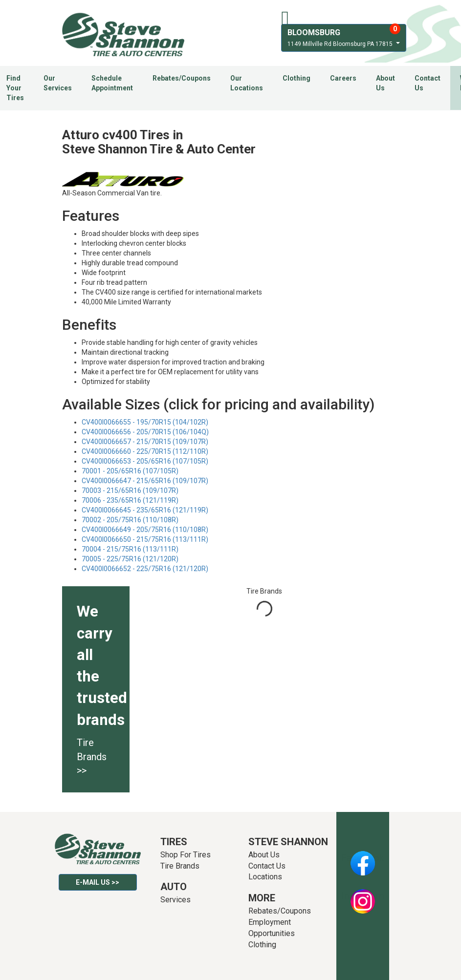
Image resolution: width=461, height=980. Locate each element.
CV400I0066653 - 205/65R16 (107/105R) (145, 461)
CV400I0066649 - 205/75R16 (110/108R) (145, 530)
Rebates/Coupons (182, 78)
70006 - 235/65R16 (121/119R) (130, 500)
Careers (343, 78)
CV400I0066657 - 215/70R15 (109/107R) (145, 442)
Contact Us (428, 83)
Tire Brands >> (92, 756)
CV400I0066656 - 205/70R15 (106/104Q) (145, 432)
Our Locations (247, 83)
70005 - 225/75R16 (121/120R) (130, 559)
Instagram (363, 896)
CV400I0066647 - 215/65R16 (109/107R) (145, 481)
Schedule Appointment (112, 83)
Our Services (58, 83)
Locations (265, 877)
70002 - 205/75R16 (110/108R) (130, 520)
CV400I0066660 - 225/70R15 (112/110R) (145, 451)
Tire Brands (180, 866)
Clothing (296, 78)
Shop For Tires (186, 855)
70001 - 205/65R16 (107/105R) (130, 471)
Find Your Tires (15, 88)
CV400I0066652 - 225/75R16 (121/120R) (145, 569)
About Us (385, 83)
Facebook (362, 858)
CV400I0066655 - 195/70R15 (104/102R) (145, 422)
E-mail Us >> (98, 882)
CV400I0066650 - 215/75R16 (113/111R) (145, 539)
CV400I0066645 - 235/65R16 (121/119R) (145, 510)
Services (176, 900)
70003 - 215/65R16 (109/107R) (130, 490)
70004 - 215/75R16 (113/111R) (130, 549)
